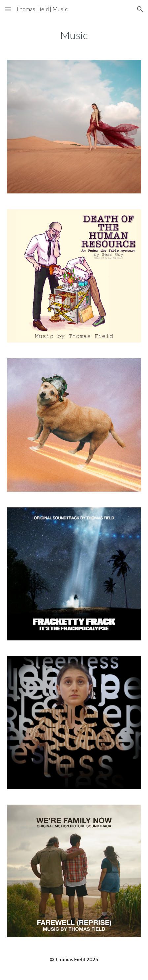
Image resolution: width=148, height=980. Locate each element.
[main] (74, 35)
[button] (8, 9)
